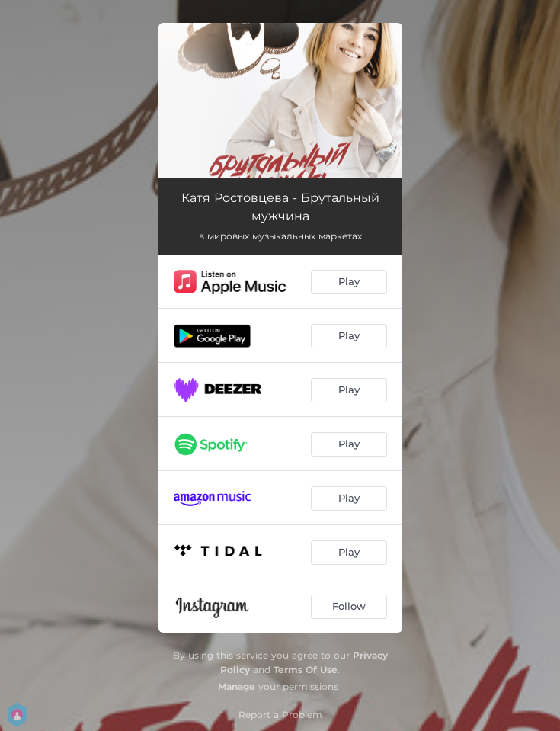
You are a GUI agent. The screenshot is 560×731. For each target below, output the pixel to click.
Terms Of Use (306, 670)
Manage (237, 686)
